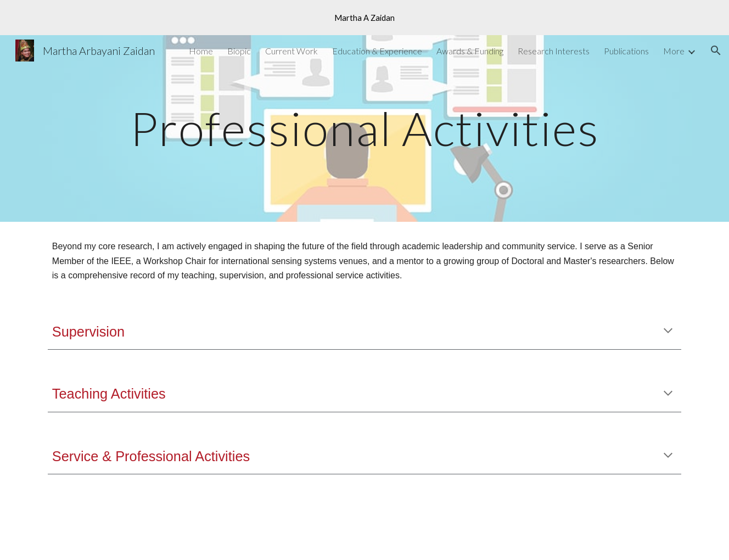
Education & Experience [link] (377, 51)
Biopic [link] (239, 51)
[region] (365, 18)
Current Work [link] (291, 51)
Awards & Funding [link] (470, 51)
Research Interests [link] (554, 51)
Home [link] (201, 51)
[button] (716, 51)
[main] (365, 128)
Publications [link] (626, 51)
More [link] (674, 51)
